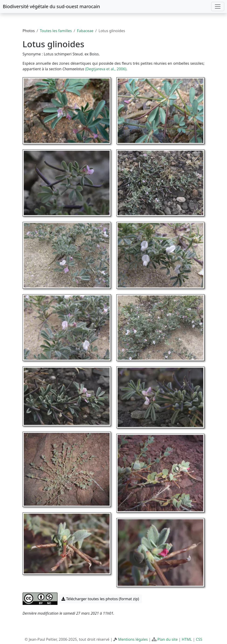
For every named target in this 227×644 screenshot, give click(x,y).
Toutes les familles (56, 31)
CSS (199, 639)
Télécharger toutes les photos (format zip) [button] (100, 599)
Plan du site (168, 639)
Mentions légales (133, 639)
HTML (187, 639)
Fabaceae (85, 31)
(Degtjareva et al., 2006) (106, 69)
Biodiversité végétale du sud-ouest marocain (51, 6)
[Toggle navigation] (218, 7)
